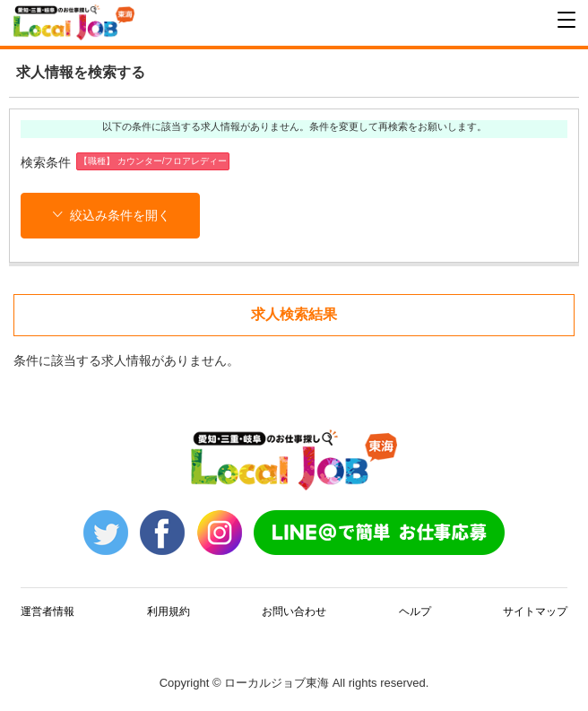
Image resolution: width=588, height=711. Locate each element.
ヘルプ (415, 611)
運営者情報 (48, 611)
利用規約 (169, 611)
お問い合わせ (294, 611)
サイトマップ (535, 611)
